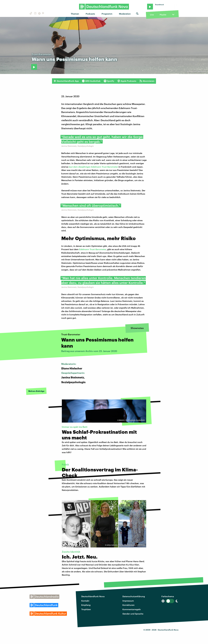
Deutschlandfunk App (66, 81)
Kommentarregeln (132, 609)
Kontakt (85, 601)
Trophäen (86, 609)
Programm (107, 14)
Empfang (86, 605)
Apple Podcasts (127, 81)
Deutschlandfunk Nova (93, 596)
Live (152, 15)
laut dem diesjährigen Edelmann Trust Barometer (93, 167)
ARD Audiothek (91, 81)
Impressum (128, 601)
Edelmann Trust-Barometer (92, 249)
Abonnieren (147, 81)
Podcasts (90, 14)
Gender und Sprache (133, 614)
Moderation (125, 14)
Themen (75, 14)
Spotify (109, 81)
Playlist (163, 15)
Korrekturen (128, 605)
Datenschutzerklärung (134, 596)
